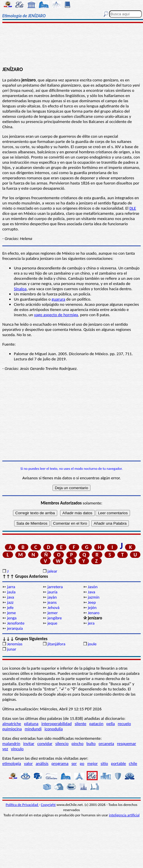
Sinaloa (20, 289)
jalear (52, 571)
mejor (92, 763)
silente (80, 724)
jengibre (55, 618)
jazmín (94, 597)
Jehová (53, 608)
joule (92, 644)
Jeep (92, 602)
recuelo (125, 724)
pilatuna (31, 724)
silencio (62, 744)
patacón (96, 724)
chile (133, 763)
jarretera (55, 587)
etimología (12, 763)
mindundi (33, 729)
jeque (52, 623)
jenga (12, 618)
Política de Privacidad (22, 805)
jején (92, 608)
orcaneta (106, 744)
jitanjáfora (56, 644)
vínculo (17, 749)
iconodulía (54, 729)
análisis (42, 763)
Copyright (48, 805)
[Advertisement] (71, 45)
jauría (52, 592)
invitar (29, 744)
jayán (52, 597)
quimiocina (12, 729)
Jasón (93, 587)
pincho (78, 744)
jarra (11, 587)
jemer (53, 613)
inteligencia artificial (124, 815)
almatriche (12, 724)
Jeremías (15, 644)
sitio (104, 763)
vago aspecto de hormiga (56, 315)
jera (91, 623)
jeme (11, 613)
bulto (91, 744)
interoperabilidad (56, 724)
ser (74, 763)
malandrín (11, 744)
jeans (52, 602)
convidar (45, 744)
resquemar (127, 744)
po (82, 763)
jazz (10, 602)
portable (118, 763)
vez (5, 749)
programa (60, 763)
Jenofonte (16, 623)
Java (91, 592)
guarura (58, 299)
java (10, 597)
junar (12, 649)
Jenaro (94, 613)
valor (28, 763)
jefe (10, 608)
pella (110, 724)
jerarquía (15, 628)
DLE (133, 208)
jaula (11, 592)
